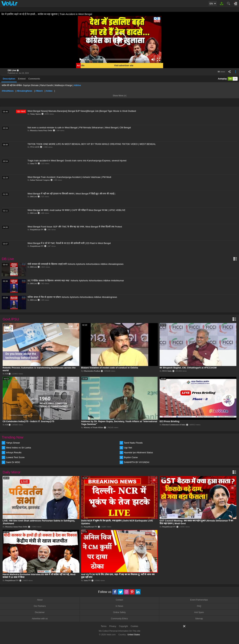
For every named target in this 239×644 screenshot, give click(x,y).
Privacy (113, 626)
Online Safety (119, 612)
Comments (34, 79)
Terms (104, 626)
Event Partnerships (199, 600)
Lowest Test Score (15, 457)
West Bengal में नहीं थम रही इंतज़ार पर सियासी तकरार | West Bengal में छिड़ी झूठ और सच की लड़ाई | (71, 194)
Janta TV (34, 163)
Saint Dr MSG (13, 462)
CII (7, 374)
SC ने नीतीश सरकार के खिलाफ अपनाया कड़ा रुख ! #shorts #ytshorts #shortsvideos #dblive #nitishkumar (76, 281)
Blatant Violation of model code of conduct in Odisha (110, 368)
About (40, 600)
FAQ (199, 606)
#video (49, 91)
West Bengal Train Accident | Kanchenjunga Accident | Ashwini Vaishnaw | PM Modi (69, 177)
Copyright (123, 626)
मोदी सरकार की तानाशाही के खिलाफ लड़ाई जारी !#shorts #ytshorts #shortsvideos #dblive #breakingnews (75, 264)
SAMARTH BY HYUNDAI (137, 462)
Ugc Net (128, 448)
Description (9, 79)
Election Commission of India (174, 425)
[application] (120, 39)
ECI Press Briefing (169, 421)
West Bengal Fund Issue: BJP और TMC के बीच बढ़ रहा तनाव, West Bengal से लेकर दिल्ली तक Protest (75, 227)
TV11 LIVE (35, 147)
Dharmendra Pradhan (92, 371)
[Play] (81, 59)
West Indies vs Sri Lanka (19, 448)
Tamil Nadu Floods (133, 443)
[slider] (117, 59)
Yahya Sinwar (13, 443)
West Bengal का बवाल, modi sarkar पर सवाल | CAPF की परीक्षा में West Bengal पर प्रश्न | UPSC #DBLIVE (76, 210)
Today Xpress (35, 114)
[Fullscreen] (159, 59)
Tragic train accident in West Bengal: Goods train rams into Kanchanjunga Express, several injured (77, 161)
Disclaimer (40, 612)
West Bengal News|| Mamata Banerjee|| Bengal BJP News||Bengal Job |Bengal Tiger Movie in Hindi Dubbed (82, 111)
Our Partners (40, 606)
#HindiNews (8, 91)
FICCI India (167, 371)
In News (119, 606)
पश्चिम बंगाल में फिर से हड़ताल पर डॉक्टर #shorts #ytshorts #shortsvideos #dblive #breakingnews (72, 297)
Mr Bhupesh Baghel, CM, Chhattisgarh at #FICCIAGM (188, 368)
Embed (22, 79)
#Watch (39, 91)
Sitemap (199, 619)
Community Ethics (119, 619)
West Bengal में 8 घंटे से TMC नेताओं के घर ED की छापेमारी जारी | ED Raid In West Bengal (69, 243)
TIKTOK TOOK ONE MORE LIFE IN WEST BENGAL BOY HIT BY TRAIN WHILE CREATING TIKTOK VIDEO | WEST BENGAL (92, 144)
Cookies (134, 626)
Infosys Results (14, 452)
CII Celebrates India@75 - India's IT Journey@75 (28, 421)
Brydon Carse (131, 457)
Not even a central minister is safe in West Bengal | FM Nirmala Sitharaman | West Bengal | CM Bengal (79, 128)
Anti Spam (199, 612)
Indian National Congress (40, 180)
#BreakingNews (24, 91)
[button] (120, 39)
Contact (119, 600)
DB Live (12, 70)
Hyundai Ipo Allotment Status (138, 452)
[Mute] (153, 59)
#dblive (77, 85)
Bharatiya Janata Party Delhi (41, 130)
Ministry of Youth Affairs (94, 427)
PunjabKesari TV (37, 230)
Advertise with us (40, 619)
